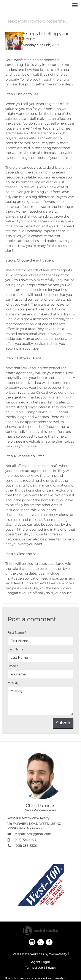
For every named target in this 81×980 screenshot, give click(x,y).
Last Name (15, 649)
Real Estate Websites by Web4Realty (40, 954)
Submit (63, 723)
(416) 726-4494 (25, 840)
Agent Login (40, 962)
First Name (17, 632)
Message (15, 683)
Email (13, 666)
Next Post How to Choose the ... (40, 21)
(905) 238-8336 (25, 846)
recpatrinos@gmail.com (33, 834)
